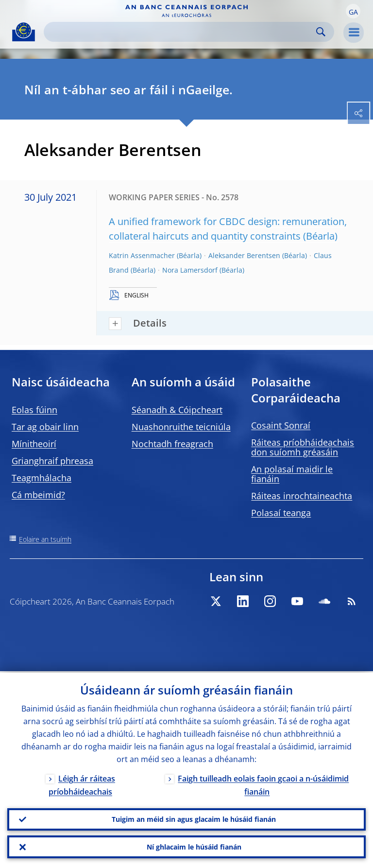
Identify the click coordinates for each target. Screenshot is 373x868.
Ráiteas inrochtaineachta (302, 496)
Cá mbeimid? (38, 495)
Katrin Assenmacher (142, 255)
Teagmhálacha (42, 478)
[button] (353, 11)
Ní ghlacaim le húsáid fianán (194, 846)
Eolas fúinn (34, 410)
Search (321, 32)
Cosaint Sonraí (281, 425)
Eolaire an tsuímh (45, 539)
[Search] (181, 32)
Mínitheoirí (34, 444)
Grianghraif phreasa (52, 461)
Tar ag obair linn (45, 427)
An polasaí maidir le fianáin (292, 474)
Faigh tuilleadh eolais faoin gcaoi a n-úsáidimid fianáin (263, 784)
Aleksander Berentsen (244, 255)
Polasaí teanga (281, 513)
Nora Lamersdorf (190, 270)
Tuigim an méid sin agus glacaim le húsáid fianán (194, 818)
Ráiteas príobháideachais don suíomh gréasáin (303, 447)
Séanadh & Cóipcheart (177, 410)
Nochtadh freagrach (172, 444)
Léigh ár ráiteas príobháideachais (82, 784)
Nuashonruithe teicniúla (181, 427)
